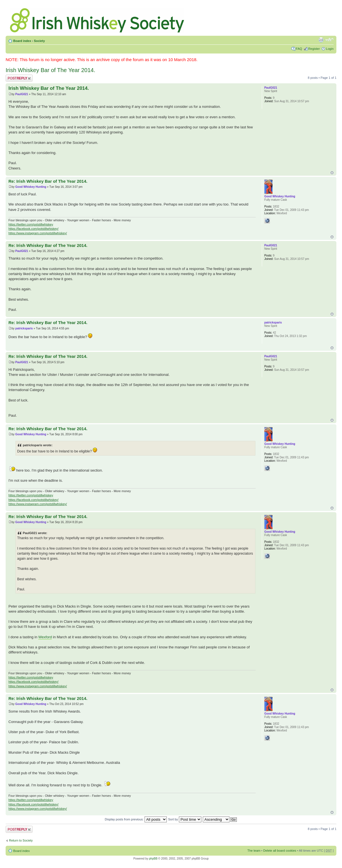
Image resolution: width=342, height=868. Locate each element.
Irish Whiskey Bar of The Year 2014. (50, 70)
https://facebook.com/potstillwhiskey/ (33, 229)
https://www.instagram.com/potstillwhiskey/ (38, 233)
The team (254, 851)
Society (39, 41)
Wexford (45, 637)
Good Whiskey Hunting (31, 187)
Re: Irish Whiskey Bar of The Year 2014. (48, 181)
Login (330, 49)
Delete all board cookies (280, 851)
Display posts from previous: (136, 819)
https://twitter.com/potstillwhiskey (31, 224)
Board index (22, 41)
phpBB (153, 859)
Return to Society (21, 840)
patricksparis (24, 328)
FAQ (299, 49)
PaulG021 (22, 94)
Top (332, 173)
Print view (321, 40)
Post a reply (19, 78)
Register (314, 49)
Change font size (329, 40)
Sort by (185, 819)
